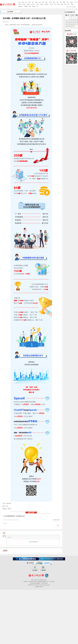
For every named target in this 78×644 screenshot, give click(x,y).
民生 (33, 2)
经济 (29, 2)
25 (75, 25)
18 (75, 23)
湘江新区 (46, 4)
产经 (55, 4)
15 (70, 23)
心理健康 (26, 6)
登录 (31, 542)
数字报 (34, 6)
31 (73, 26)
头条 (19, 2)
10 (73, 21)
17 (73, 23)
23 (72, 25)
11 (75, 21)
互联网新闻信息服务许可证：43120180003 (46, 582)
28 (68, 26)
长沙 (26, 2)
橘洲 (62, 4)
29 (70, 26)
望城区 (29, 4)
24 (73, 25)
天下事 (50, 2)
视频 (72, 4)
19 (77, 23)
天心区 (76, 2)
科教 (36, 2)
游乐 (61, 2)
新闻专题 (20, 6)
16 (72, 23)
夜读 (65, 4)
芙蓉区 (71, 2)
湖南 (23, 2)
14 (68, 23)
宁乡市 (37, 4)
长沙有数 (10, 12)
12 (77, 21)
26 (77, 25)
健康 (64, 2)
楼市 (54, 2)
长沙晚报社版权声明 (56, 520)
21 (68, 25)
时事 (46, 2)
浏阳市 (42, 4)
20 (66, 25)
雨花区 (24, 4)
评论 (43, 2)
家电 (58, 4)
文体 (40, 2)
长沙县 (33, 4)
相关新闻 (5, 550)
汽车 (57, 2)
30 (72, 26)
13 (66, 23)
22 (70, 25)
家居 (30, 6)
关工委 (51, 4)
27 (66, 26)
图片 (69, 4)
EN (37, 6)
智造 (68, 2)
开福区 (20, 4)
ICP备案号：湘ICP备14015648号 (30, 582)
